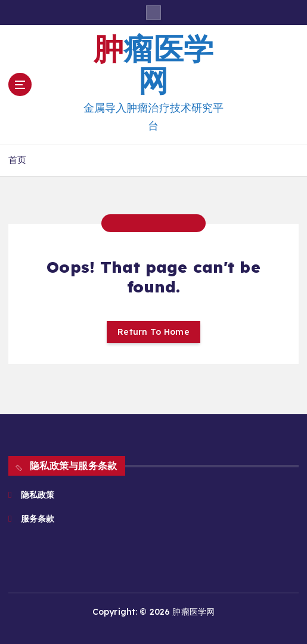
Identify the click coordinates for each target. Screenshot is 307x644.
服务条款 (39, 519)
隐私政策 (38, 495)
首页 (17, 160)
